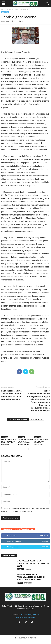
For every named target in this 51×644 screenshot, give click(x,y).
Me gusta (44, 535)
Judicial (20, 583)
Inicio (3, 9)
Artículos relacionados (18, 419)
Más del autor (37, 419)
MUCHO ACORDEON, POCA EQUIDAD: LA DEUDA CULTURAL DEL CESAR (9, 442)
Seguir (45, 541)
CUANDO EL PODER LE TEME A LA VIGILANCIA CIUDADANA (41, 442)
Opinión (10, 9)
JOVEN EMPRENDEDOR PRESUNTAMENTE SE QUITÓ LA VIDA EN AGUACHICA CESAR (31, 577)
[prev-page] (24, 449)
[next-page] (27, 449)
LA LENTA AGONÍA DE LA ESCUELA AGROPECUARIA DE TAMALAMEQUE (26, 442)
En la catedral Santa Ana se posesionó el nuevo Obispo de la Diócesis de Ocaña (11, 395)
